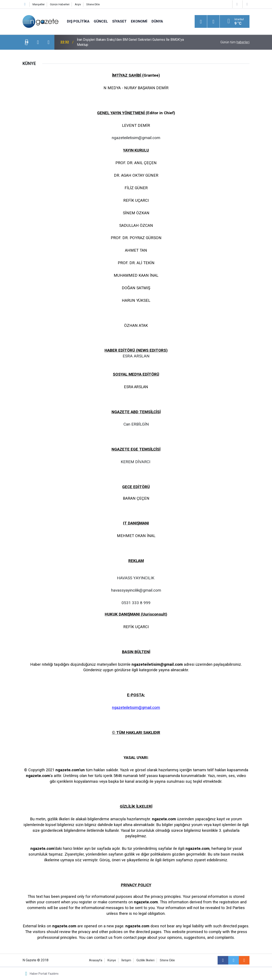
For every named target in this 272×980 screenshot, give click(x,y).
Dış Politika (78, 21)
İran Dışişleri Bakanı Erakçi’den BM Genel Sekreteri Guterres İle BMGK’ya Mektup (130, 42)
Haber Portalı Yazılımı (44, 974)
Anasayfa (96, 960)
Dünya (157, 21)
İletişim (126, 960)
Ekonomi (139, 21)
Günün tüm (235, 42)
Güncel (101, 21)
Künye (112, 960)
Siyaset (119, 21)
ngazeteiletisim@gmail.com (136, 708)
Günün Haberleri (60, 4)
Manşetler (39, 4)
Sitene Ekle (93, 4)
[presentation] (38, 42)
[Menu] (201, 22)
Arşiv (78, 4)
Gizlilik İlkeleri (145, 960)
